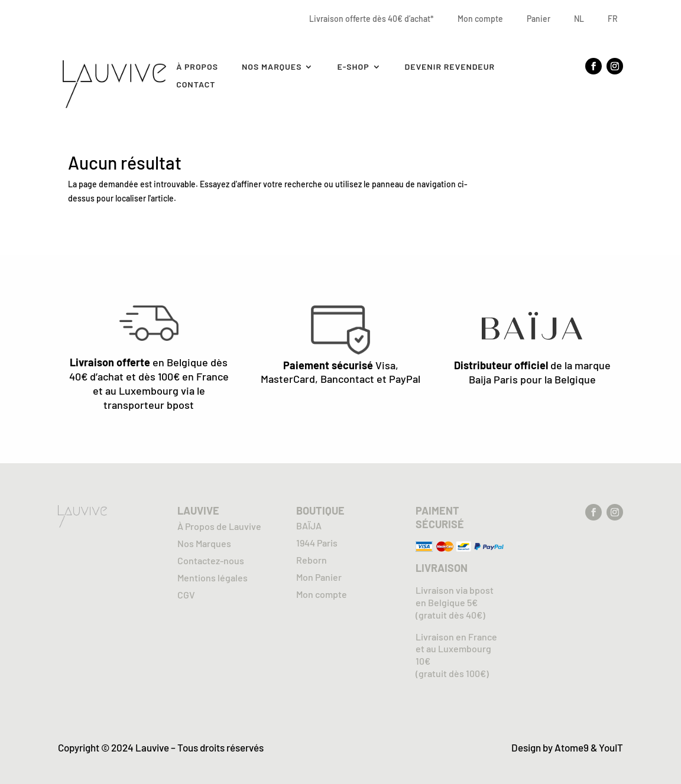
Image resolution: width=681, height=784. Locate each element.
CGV (186, 595)
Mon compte (480, 19)
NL (579, 19)
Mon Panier (319, 577)
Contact (196, 85)
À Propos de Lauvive (219, 526)
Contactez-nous (211, 560)
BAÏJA (309, 526)
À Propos (197, 67)
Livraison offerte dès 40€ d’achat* (372, 19)
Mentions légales (213, 578)
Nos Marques (204, 543)
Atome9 (572, 747)
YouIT (611, 747)
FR (613, 19)
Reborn (312, 560)
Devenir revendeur (450, 67)
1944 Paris (317, 543)
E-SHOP (353, 67)
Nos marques (272, 67)
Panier (539, 19)
